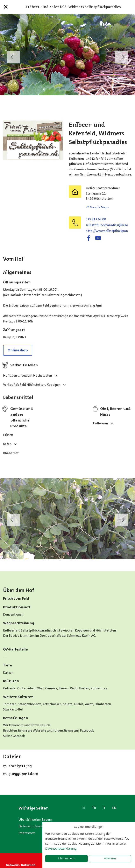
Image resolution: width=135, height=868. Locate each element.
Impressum (27, 833)
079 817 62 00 (96, 219)
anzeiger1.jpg (20, 766)
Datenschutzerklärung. (61, 848)
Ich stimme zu (67, 858)
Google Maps (99, 207)
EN (114, 808)
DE (84, 808)
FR (94, 808)
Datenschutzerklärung (35, 826)
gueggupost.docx (23, 774)
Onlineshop (18, 350)
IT (104, 808)
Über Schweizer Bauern (35, 820)
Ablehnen (110, 858)
